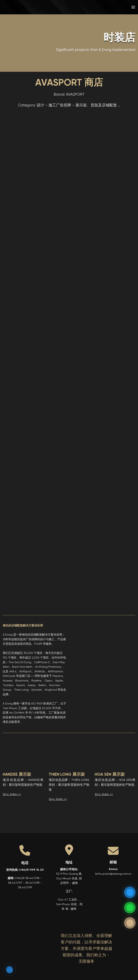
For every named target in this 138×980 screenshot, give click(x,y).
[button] (133, 7)
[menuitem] (107, 7)
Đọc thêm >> (12, 795)
